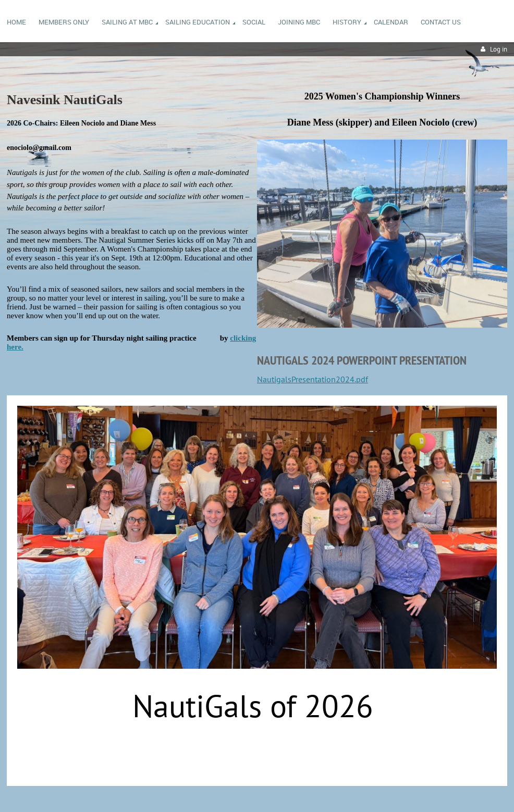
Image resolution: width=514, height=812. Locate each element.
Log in (499, 49)
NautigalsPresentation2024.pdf (313, 379)
